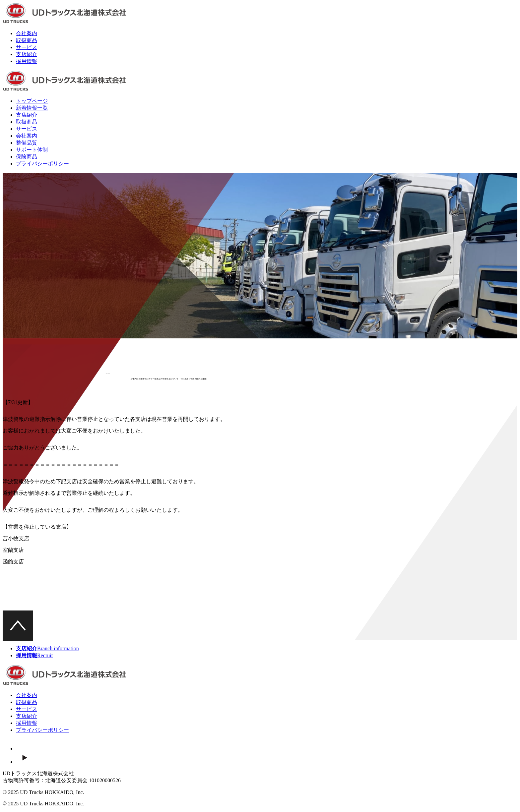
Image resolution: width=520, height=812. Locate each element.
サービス (27, 47)
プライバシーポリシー (42, 164)
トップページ (32, 101)
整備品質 (27, 143)
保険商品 (27, 157)
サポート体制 (32, 150)
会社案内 (27, 33)
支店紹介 (27, 54)
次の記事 (288, 601)
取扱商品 (27, 40)
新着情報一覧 (32, 108)
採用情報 (27, 61)
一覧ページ (235, 601)
